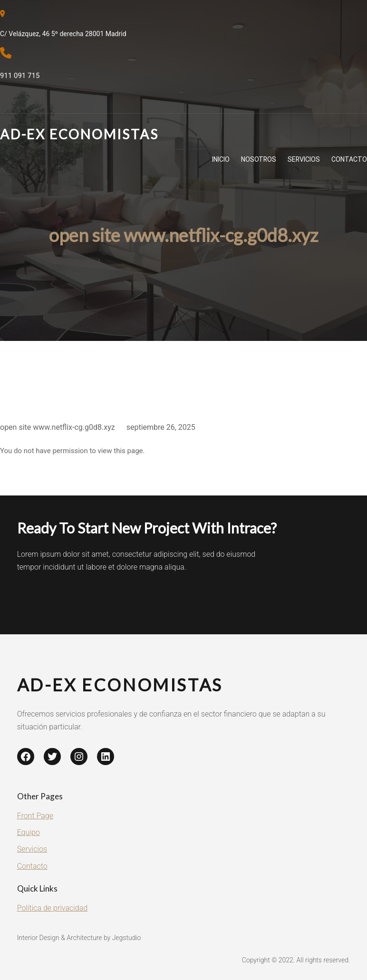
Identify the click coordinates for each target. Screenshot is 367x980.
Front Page (35, 816)
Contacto (32, 866)
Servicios (32, 849)
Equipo (29, 832)
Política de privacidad (53, 908)
